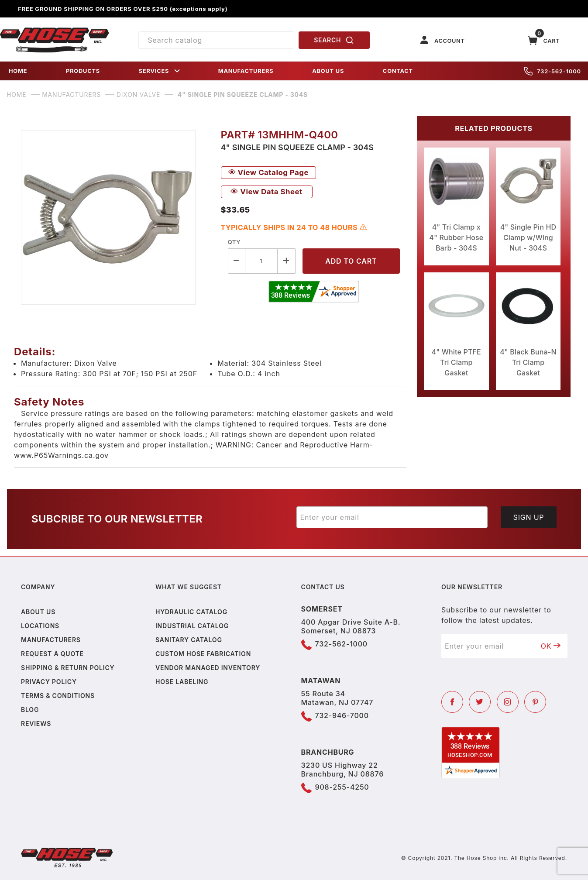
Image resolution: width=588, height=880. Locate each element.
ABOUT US (328, 71)
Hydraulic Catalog (191, 612)
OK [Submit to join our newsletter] (551, 646)
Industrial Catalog (192, 626)
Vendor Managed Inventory (208, 668)
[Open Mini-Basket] (544, 40)
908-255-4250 (342, 787)
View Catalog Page (268, 172)
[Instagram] (508, 702)
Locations (40, 626)
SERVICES (160, 71)
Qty (234, 242)
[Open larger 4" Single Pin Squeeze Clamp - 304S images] (114, 217)
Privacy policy (49, 682)
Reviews (36, 724)
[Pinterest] (535, 702)
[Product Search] (216, 40)
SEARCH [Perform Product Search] (334, 40)
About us (38, 612)
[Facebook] (452, 702)
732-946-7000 (342, 715)
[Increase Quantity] (286, 261)
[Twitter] (480, 702)
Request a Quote (52, 654)
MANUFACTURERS (246, 71)
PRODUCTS (83, 71)
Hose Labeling (182, 682)
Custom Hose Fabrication (203, 654)
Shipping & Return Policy (68, 668)
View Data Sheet (266, 192)
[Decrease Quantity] (237, 261)
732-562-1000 (552, 71)
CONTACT (398, 71)
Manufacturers (51, 640)
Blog (30, 710)
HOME (18, 71)
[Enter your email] (392, 517)
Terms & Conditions (58, 696)
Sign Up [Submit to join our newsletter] (529, 517)
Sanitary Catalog (189, 640)
